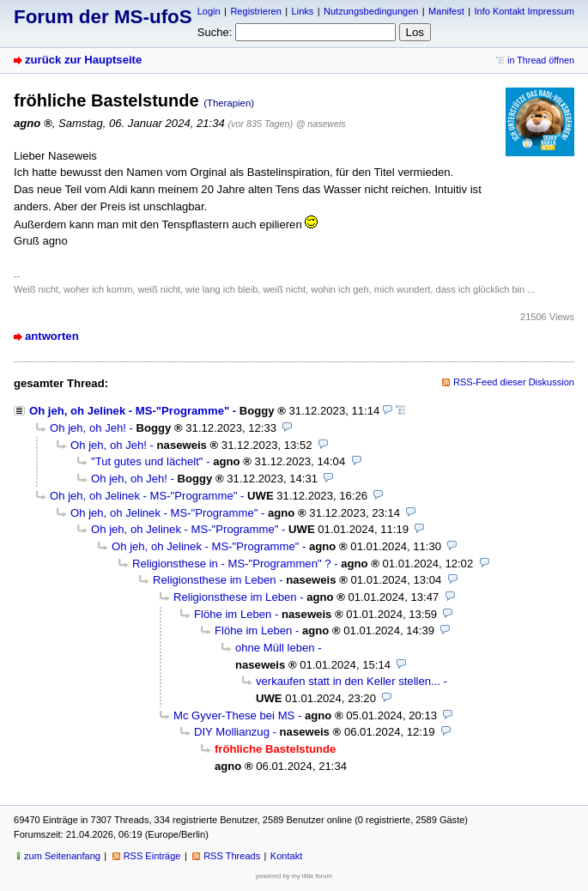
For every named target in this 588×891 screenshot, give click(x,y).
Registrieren (255, 11)
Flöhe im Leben (233, 614)
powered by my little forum (294, 876)
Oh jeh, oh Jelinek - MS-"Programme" (129, 411)
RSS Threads (232, 856)
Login (209, 11)
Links (303, 11)
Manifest (446, 11)
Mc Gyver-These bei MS (234, 715)
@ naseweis (321, 124)
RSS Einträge (152, 856)
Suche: (215, 32)
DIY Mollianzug (232, 732)
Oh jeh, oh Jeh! (88, 428)
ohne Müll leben (275, 648)
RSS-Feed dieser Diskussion (514, 382)
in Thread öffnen (541, 60)
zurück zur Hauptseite (83, 60)
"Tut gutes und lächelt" (147, 461)
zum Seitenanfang (62, 856)
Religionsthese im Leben (215, 580)
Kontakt (286, 856)
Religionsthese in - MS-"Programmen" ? (232, 564)
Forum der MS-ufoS (103, 17)
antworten (52, 336)
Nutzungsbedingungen (371, 11)
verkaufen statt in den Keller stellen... (348, 681)
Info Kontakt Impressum (525, 11)
